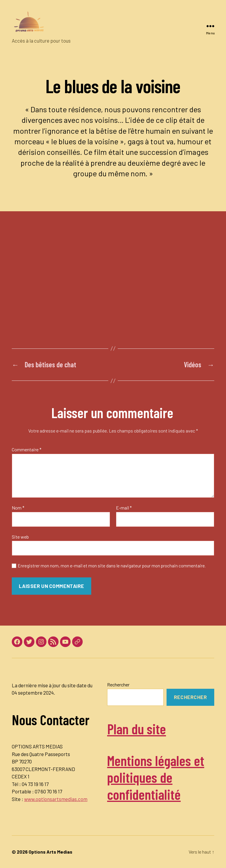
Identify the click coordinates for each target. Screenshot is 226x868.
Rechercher (118, 684)
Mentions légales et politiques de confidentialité (156, 777)
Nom (18, 508)
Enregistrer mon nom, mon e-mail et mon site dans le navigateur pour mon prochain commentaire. (112, 566)
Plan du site (137, 729)
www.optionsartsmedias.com (56, 799)
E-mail (124, 508)
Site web (20, 537)
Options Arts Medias (50, 852)
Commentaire (27, 450)
